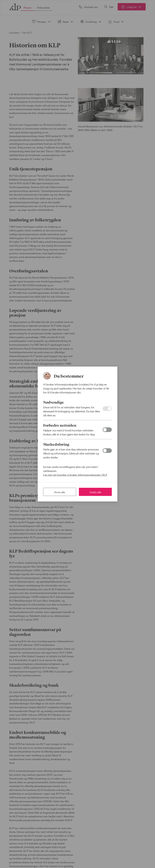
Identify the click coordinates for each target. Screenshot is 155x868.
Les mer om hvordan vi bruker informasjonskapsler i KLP (75, 475)
